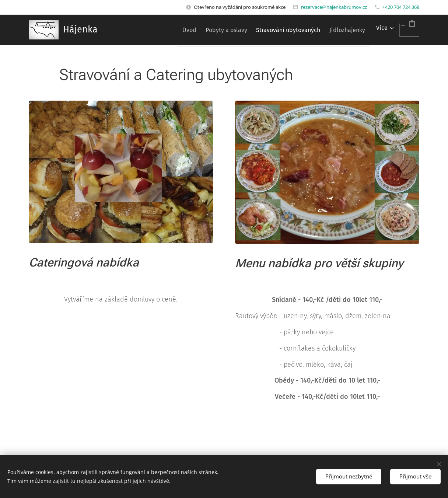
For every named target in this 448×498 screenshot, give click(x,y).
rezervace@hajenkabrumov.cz (334, 7)
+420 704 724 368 (401, 7)
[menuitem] (160, 30)
